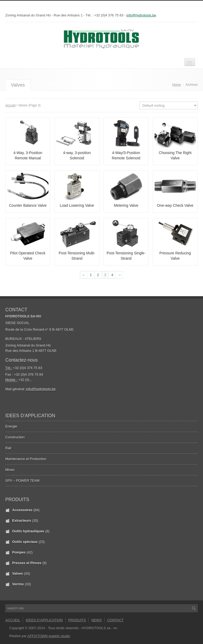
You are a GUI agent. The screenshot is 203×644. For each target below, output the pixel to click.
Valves (18, 573)
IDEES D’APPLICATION (44, 620)
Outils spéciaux (25, 542)
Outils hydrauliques (28, 531)
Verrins (18, 584)
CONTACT (115, 620)
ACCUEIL (13, 620)
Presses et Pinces (27, 563)
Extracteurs (22, 521)
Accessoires (22, 510)
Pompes (19, 552)
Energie (11, 426)
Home (177, 85)
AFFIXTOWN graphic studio (49, 636)
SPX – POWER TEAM (22, 481)
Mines (10, 470)
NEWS (96, 620)
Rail (8, 448)
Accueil (10, 105)
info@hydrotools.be (141, 15)
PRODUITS (77, 620)
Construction (15, 437)
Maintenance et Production (26, 459)
